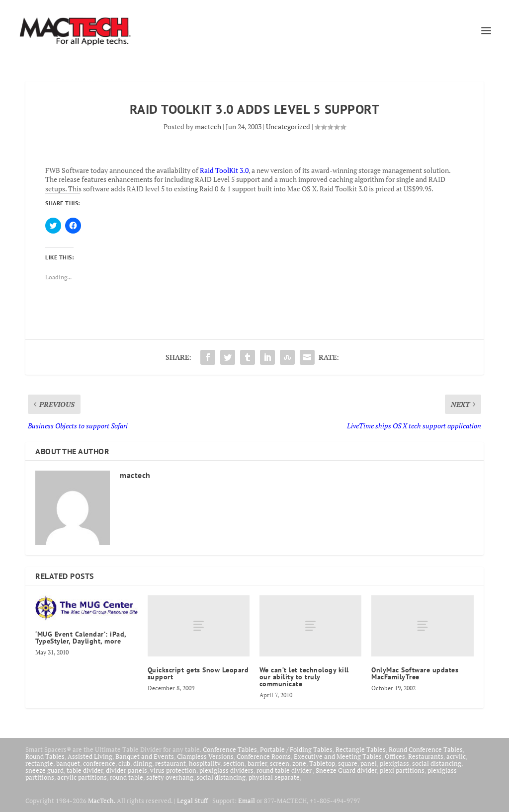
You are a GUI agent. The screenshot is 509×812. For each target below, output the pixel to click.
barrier (257, 763)
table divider (85, 770)
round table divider (285, 770)
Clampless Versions (205, 756)
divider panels (127, 770)
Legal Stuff (192, 801)
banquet (68, 763)
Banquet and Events (145, 756)
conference (99, 763)
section (234, 763)
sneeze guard (44, 770)
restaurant (170, 763)
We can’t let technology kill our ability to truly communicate (304, 677)
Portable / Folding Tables (296, 749)
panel (369, 763)
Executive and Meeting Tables (338, 756)
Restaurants (426, 756)
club (124, 763)
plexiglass (394, 763)
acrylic (456, 756)
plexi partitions (402, 770)
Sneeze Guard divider (346, 770)
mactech (208, 126)
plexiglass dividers (226, 770)
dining (143, 763)
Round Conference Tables (426, 749)
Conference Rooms (264, 756)
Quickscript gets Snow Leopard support (198, 673)
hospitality (205, 763)
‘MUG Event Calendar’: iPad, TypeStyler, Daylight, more (81, 638)
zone (299, 763)
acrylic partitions (82, 777)
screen (280, 763)
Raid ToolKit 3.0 (224, 170)
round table (127, 777)
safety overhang (170, 777)
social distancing (437, 763)
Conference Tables (230, 749)
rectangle (39, 763)
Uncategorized (288, 126)
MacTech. (102, 801)
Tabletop (322, 763)
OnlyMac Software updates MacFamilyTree (415, 673)
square (348, 763)
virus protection (173, 770)
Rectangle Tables (361, 749)
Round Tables (45, 756)
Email (247, 801)
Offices (395, 756)
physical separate (274, 777)
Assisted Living (90, 756)
